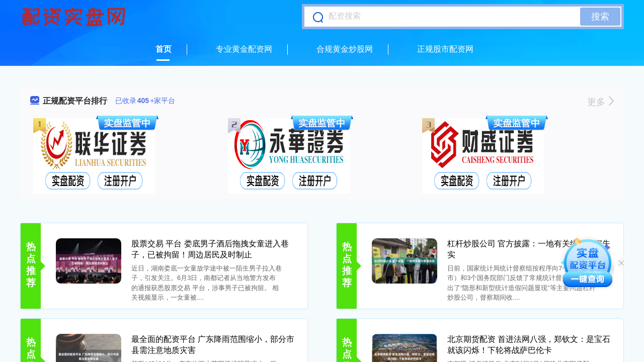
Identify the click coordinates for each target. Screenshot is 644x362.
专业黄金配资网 (244, 49)
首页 (164, 49)
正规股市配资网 (445, 49)
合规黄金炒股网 (345, 49)
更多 (600, 102)
